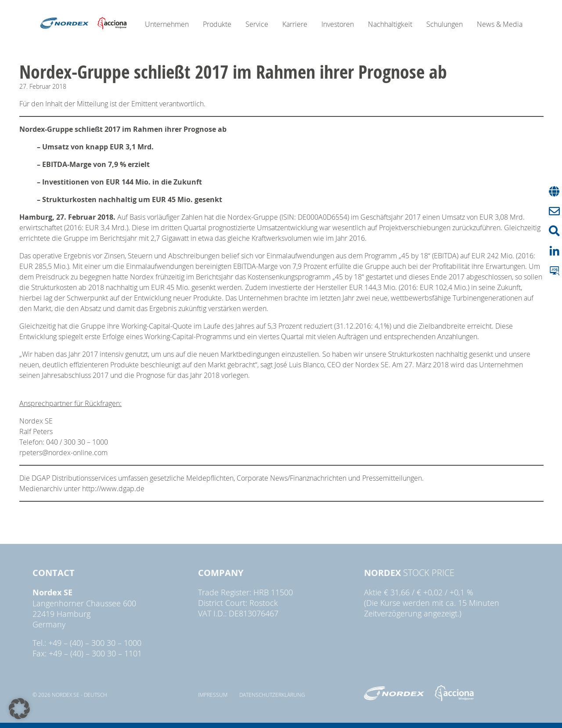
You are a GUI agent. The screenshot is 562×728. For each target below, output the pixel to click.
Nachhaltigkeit (390, 24)
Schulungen (445, 24)
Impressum (213, 695)
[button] (19, 709)
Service (257, 24)
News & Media (500, 24)
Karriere (295, 24)
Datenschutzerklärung (272, 695)
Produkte (217, 24)
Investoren (338, 24)
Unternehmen (167, 24)
